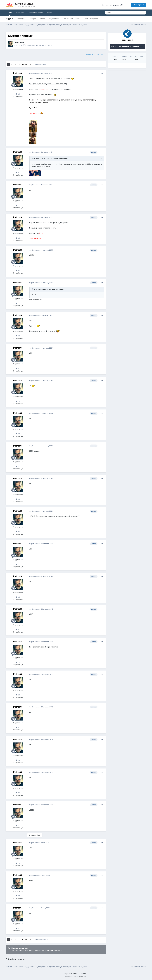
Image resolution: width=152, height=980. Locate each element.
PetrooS (21, 43)
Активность (20, 13)
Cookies (83, 974)
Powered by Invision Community (76, 976)
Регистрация (139, 5)
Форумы (9, 19)
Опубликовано (41, 73)
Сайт (10, 14)
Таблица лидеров (91, 19)
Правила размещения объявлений (125, 46)
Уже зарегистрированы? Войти (116, 5)
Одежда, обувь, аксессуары (40, 45)
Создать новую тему (95, 54)
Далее (25, 64)
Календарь (21, 19)
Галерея (33, 19)
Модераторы (54, 19)
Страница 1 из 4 (41, 64)
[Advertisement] (127, 89)
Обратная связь (71, 974)
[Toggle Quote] (33, 159)
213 (18, 94)
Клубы (49, 13)
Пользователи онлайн (72, 19)
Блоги (43, 19)
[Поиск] (118, 13)
